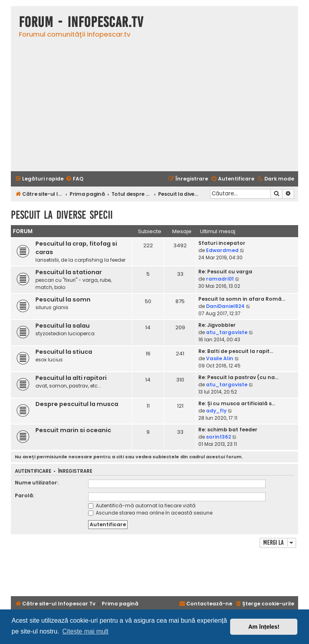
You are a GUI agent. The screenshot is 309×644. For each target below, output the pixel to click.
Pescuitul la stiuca (64, 352)
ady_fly (216, 411)
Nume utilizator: (37, 483)
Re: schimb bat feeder (228, 430)
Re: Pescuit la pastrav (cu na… (238, 377)
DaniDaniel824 (225, 306)
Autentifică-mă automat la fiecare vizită (142, 506)
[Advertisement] (154, 109)
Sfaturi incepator (222, 243)
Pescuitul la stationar (69, 272)
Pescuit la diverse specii (62, 215)
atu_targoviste (227, 332)
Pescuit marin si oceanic (73, 430)
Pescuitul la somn (63, 299)
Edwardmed (222, 250)
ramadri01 (220, 279)
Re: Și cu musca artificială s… (237, 403)
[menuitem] (74, 179)
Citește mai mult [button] (85, 631)
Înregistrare (75, 471)
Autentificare (33, 471)
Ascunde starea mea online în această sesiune (150, 513)
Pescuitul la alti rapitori (71, 378)
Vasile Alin (220, 358)
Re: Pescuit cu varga (225, 272)
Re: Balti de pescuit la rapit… (236, 351)
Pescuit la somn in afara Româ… (242, 299)
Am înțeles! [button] (264, 627)
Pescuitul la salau (63, 326)
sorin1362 (218, 437)
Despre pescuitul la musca (77, 404)
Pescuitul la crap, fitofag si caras (76, 248)
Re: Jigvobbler (217, 325)
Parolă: (25, 495)
